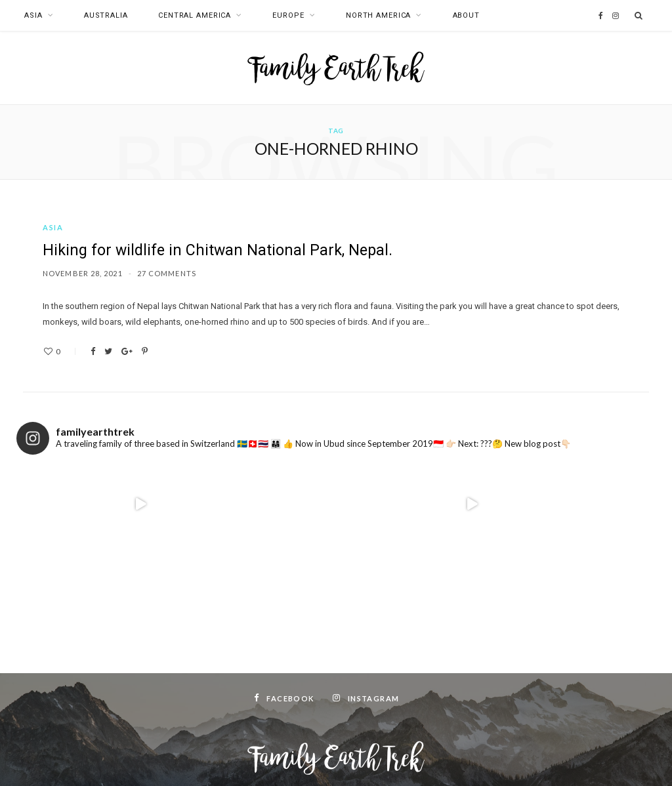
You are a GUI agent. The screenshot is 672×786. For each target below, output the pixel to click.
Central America (195, 15)
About (466, 15)
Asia (33, 15)
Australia (106, 15)
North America (378, 15)
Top (336, 759)
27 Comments (167, 273)
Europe (288, 15)
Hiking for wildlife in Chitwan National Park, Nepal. (218, 250)
